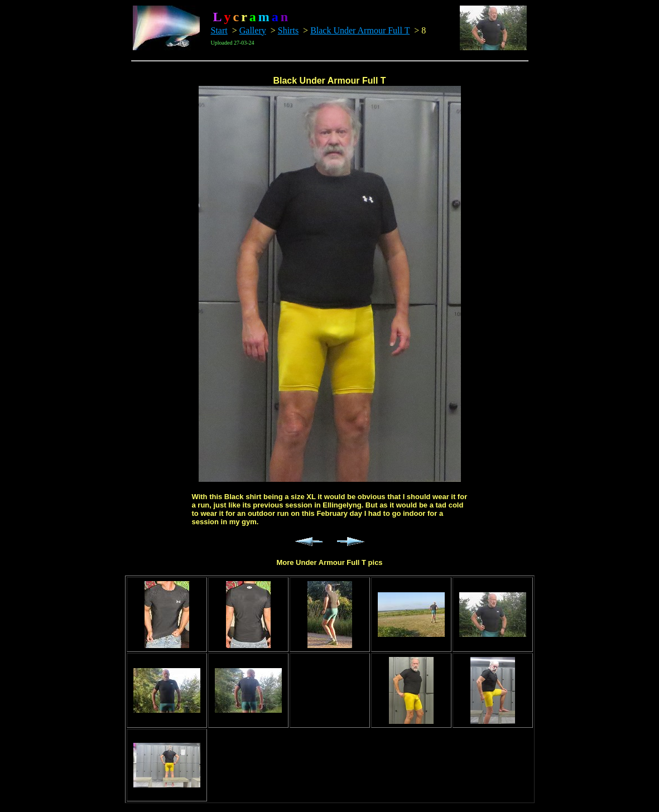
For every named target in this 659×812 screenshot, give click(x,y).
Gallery (253, 30)
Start (219, 30)
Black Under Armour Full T (360, 30)
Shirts (288, 30)
